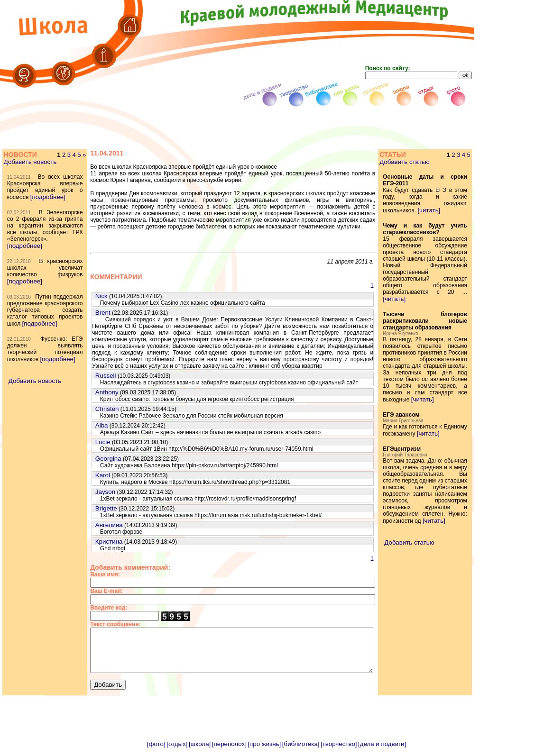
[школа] (200, 752)
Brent (84, 313)
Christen (88, 409)
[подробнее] (24, 210)
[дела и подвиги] (382, 752)
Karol (84, 475)
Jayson (86, 492)
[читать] (442, 210)
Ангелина (90, 525)
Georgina (89, 459)
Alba (83, 425)
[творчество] (339, 752)
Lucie (84, 442)
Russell (87, 376)
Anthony (88, 392)
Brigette (87, 508)
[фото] (156, 752)
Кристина (90, 542)
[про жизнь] (264, 752)
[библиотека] (301, 752)
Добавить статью (418, 162)
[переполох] (229, 752)
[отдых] (177, 752)
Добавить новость (30, 162)
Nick (83, 296)
